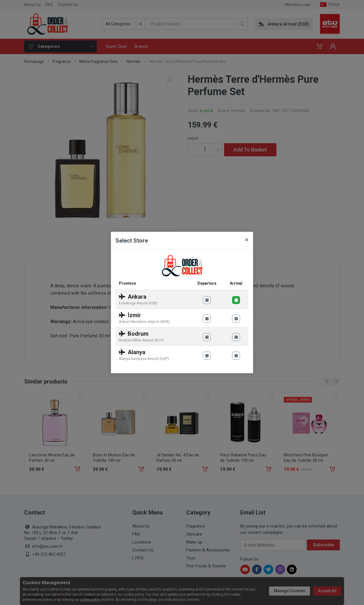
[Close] (247, 240)
